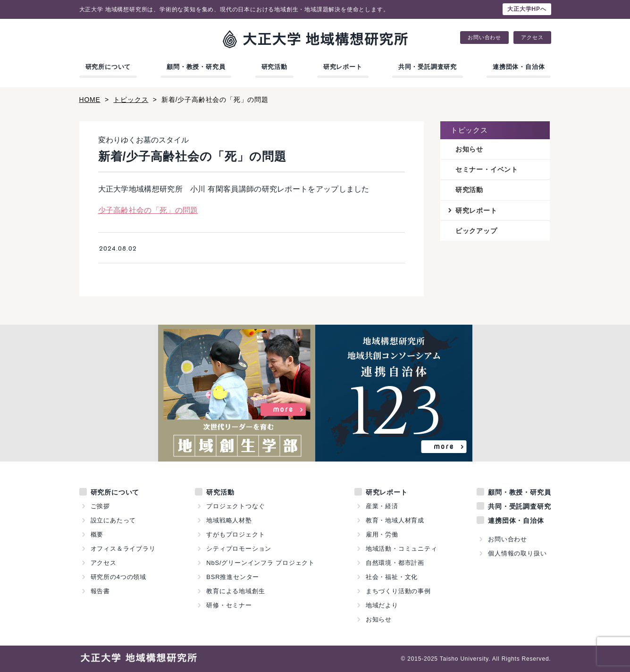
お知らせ (469, 149)
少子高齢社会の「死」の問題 (148, 210)
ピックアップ (476, 231)
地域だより (382, 605)
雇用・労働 (382, 534)
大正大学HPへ (527, 9)
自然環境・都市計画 (395, 563)
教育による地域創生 (235, 591)
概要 (97, 534)
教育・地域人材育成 (395, 520)
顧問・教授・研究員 (196, 67)
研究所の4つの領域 (118, 577)
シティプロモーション (239, 549)
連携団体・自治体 (519, 67)
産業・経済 (382, 506)
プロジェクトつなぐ (235, 506)
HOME (90, 100)
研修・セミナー (229, 605)
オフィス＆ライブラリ (123, 549)
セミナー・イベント (487, 169)
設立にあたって (113, 520)
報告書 (100, 591)
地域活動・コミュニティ (402, 549)
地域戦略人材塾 (229, 520)
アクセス (532, 38)
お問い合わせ (484, 38)
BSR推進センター (233, 577)
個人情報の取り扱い (517, 553)
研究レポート (343, 67)
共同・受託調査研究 (428, 67)
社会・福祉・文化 (392, 577)
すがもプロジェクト (235, 534)
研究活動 (274, 67)
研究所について (108, 67)
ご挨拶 (100, 506)
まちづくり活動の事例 (398, 591)
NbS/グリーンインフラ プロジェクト (260, 563)
